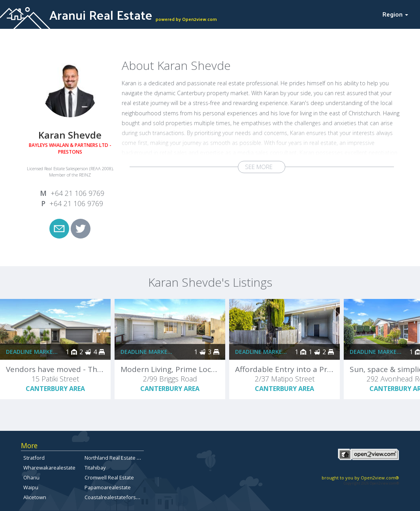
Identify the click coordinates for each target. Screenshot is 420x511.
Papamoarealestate (108, 487)
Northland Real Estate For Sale (120, 458)
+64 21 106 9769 (77, 193)
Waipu (31, 487)
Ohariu (31, 477)
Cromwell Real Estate (109, 477)
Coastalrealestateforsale (114, 497)
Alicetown (35, 497)
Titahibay (95, 468)
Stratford (34, 458)
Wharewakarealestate (49, 468)
